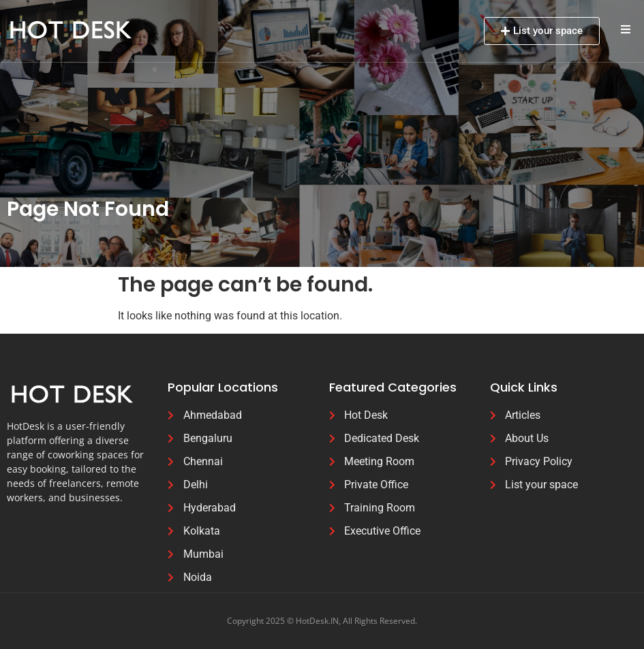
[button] (625, 29)
